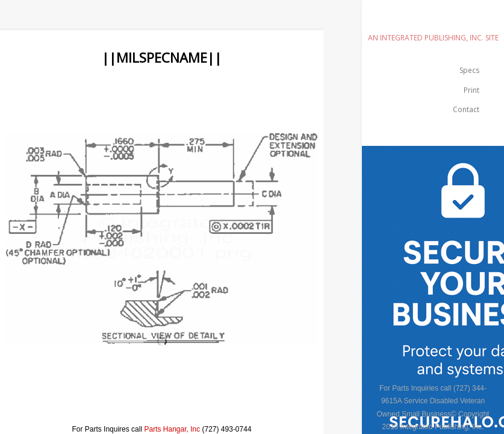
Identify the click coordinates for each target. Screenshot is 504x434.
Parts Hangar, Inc (172, 429)
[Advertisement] (219, 94)
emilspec (433, 21)
